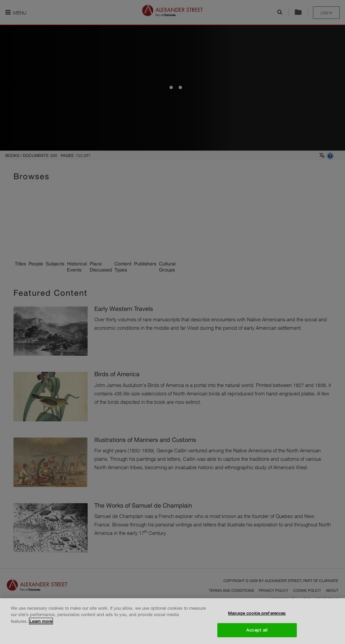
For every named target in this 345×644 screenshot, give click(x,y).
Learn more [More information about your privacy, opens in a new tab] (41, 621)
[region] (172, 621)
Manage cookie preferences (257, 613)
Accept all (257, 630)
